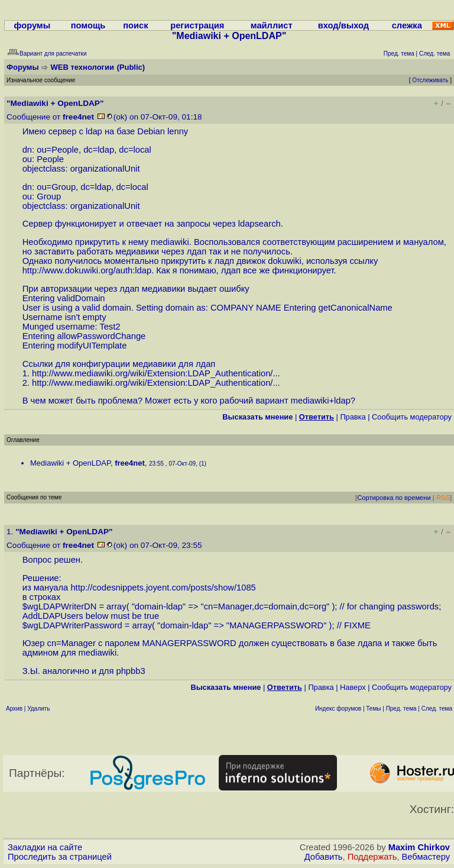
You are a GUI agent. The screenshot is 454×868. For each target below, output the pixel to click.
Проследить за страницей (60, 857)
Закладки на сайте (45, 847)
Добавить (324, 857)
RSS (443, 498)
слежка (407, 25)
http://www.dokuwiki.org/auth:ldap (87, 270)
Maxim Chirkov (419, 847)
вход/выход (343, 25)
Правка (353, 417)
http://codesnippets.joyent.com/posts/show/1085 (163, 588)
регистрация (197, 25)
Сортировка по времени (394, 498)
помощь (88, 25)
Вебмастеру (426, 857)
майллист (272, 25)
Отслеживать (430, 80)
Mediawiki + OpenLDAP (70, 463)
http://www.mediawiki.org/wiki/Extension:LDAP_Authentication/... (156, 373)
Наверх (353, 687)
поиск (135, 25)
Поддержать (372, 857)
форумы (33, 25)
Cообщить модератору (412, 417)
